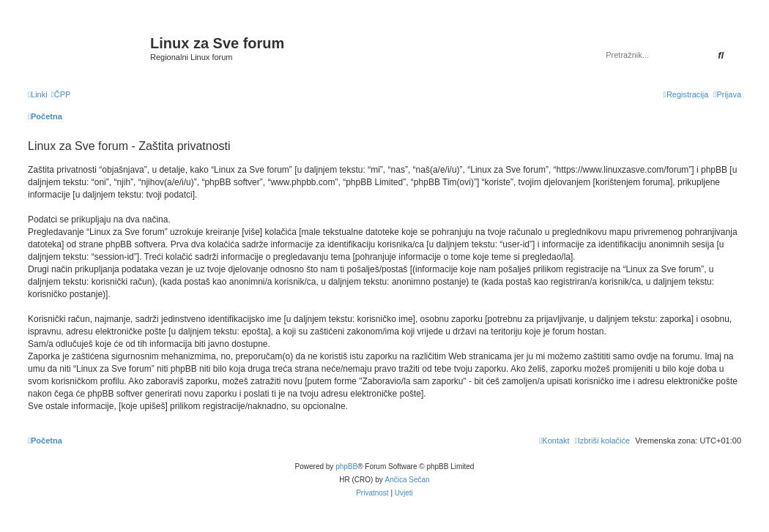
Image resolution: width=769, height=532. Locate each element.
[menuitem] (61, 94)
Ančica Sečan (408, 480)
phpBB (346, 467)
